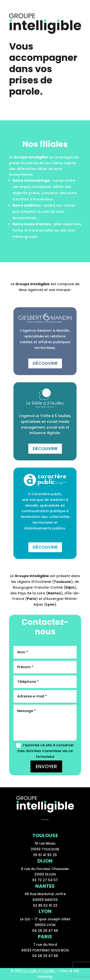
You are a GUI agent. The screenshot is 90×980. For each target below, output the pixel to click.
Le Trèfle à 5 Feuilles (40, 971)
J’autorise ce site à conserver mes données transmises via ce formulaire (45, 751)
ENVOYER (46, 766)
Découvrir (45, 363)
